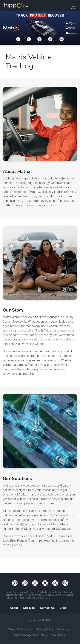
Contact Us (47, 608)
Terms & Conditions (20, 629)
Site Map (29, 608)
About (14, 608)
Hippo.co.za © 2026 (39, 620)
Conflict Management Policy (29, 635)
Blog (63, 608)
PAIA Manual (58, 635)
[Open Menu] (73, 6)
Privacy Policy (45, 629)
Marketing (63, 629)
